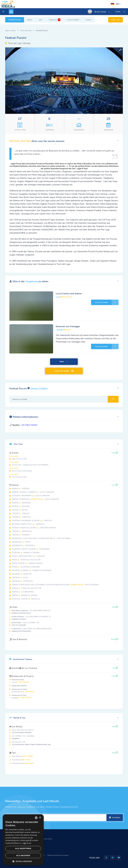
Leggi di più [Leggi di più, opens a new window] (27, 843)
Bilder (30, 20)
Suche (118, 12)
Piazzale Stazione (22, 763)
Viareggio (20, 697)
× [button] (40, 818)
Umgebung (55, 20)
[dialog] (23, 840)
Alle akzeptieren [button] (23, 848)
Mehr (64, 362)
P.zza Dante (20, 760)
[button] (120, 50)
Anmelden (115, 818)
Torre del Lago (26, 31)
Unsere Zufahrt (73, 20)
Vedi (115, 607)
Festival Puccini (15, 20)
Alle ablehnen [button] (23, 855)
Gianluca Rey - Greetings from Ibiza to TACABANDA (29, 464)
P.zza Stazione (21, 756)
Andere (89, 20)
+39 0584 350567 (29, 425)
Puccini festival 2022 (18, 476)
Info (41, 20)
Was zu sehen (11, 31)
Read (115, 639)
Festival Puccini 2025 (18, 458)
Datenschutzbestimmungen (58, 855)
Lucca (19, 681)
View (115, 453)
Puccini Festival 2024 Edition (21, 470)
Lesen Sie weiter (107, 302)
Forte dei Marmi (22, 691)
